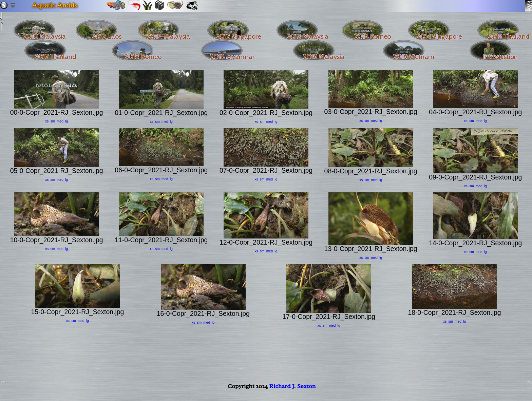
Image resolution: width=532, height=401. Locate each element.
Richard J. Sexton (292, 393)
